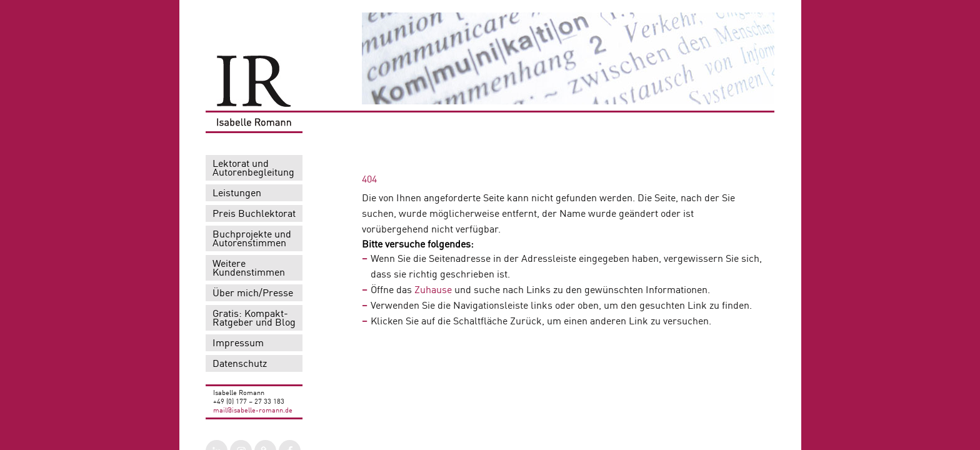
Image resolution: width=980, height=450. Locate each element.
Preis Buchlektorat (254, 214)
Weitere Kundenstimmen (249, 269)
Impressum (238, 344)
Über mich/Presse (253, 294)
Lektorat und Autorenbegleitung (253, 169)
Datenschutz (240, 364)
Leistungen (237, 194)
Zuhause (432, 291)
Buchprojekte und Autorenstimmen (252, 239)
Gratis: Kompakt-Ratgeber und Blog (254, 319)
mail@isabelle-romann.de (253, 411)
